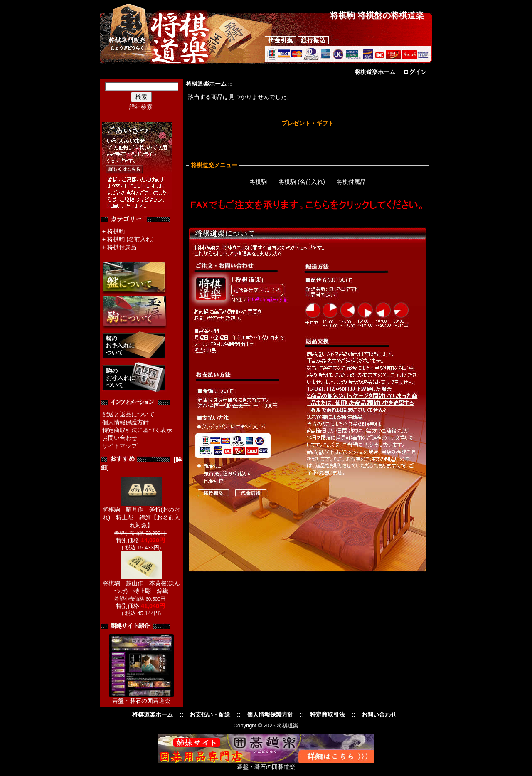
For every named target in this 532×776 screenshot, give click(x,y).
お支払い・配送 (210, 714)
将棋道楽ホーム (375, 72)
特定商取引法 (328, 714)
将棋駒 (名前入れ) (131, 239)
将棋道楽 (288, 725)
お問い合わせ (120, 438)
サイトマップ (120, 446)
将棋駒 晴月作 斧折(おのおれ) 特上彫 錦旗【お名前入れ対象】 (142, 514)
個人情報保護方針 (126, 422)
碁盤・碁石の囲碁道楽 (141, 701)
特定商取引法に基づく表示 (137, 430)
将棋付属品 (122, 247)
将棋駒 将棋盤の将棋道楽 (377, 15)
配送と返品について (128, 414)
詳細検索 (141, 107)
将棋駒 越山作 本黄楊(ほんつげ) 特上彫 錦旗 (142, 584)
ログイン (415, 72)
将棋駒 (116, 231)
